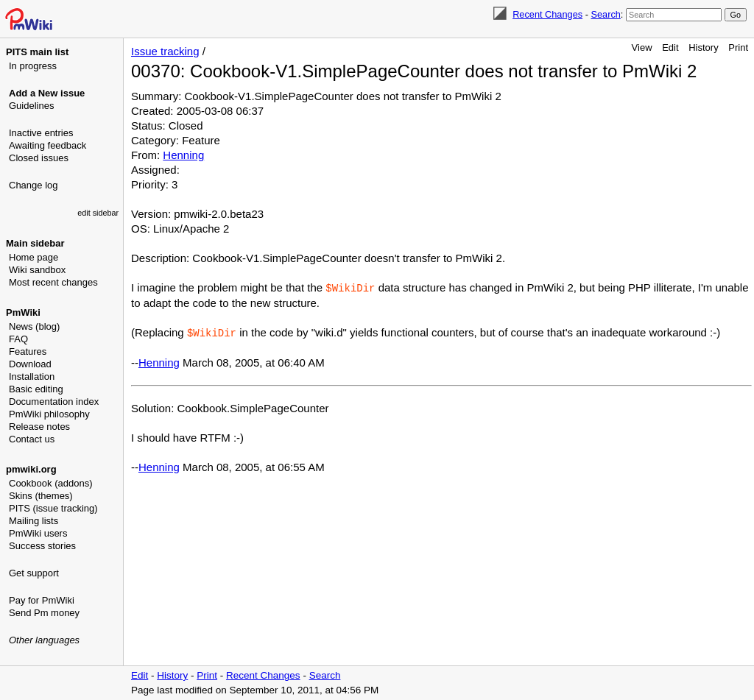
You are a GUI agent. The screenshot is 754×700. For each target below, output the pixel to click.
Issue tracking (165, 51)
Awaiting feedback (47, 145)
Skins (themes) (41, 496)
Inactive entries (41, 133)
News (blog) (34, 326)
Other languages (44, 640)
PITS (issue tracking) (53, 508)
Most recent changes (53, 282)
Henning (183, 155)
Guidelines (31, 106)
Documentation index (54, 402)
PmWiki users (38, 533)
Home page (34, 257)
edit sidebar (98, 213)
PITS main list (37, 52)
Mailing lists (34, 521)
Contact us (32, 439)
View (642, 47)
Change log (34, 185)
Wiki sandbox (37, 270)
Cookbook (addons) (50, 483)
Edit (670, 47)
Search (605, 14)
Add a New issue (47, 93)
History (703, 47)
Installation (32, 376)
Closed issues (39, 158)
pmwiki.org (31, 469)
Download (30, 364)
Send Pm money (44, 613)
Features (28, 351)
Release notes (39, 427)
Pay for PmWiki (42, 600)
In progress (33, 66)
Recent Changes (547, 14)
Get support (34, 573)
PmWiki (23, 312)
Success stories (42, 546)
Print (738, 47)
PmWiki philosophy (49, 414)
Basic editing (36, 389)
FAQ (18, 339)
